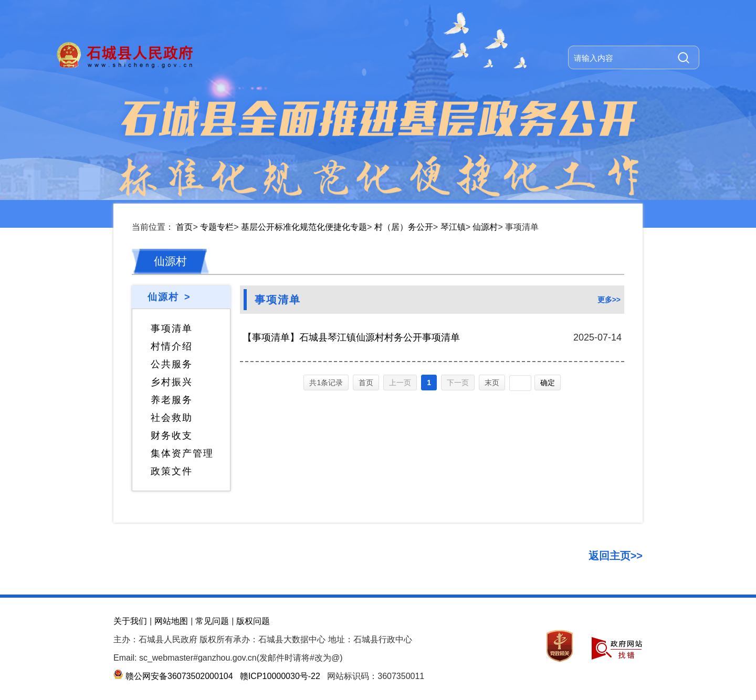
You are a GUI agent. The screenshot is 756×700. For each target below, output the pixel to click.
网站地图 (171, 621)
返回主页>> (616, 556)
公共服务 (172, 364)
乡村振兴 (172, 382)
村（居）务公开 (404, 227)
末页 (492, 383)
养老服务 (172, 400)
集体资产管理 (182, 453)
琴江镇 (453, 227)
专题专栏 (217, 227)
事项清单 (172, 328)
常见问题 (212, 621)
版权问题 (253, 621)
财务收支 (172, 436)
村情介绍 (172, 346)
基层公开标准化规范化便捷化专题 (304, 227)
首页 (184, 227)
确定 (548, 383)
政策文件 (172, 471)
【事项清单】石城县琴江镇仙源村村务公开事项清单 (351, 337)
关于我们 (130, 621)
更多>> (609, 300)
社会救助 (172, 418)
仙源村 (485, 227)
